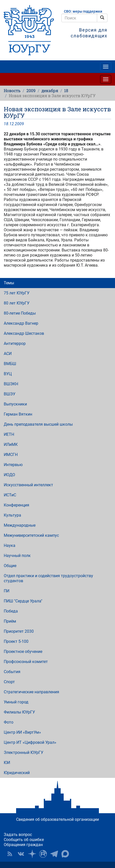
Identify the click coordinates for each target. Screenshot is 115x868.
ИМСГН (11, 455)
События (12, 672)
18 (66, 91)
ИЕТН (9, 434)
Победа (11, 611)
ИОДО (9, 475)
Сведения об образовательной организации (57, 819)
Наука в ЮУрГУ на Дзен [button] (32, 854)
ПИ (7, 591)
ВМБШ (10, 364)
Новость (12, 91)
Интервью (13, 465)
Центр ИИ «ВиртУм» (22, 732)
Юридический (17, 773)
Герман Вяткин (18, 414)
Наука (10, 545)
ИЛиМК (11, 444)
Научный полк (17, 556)
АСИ (8, 354)
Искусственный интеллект (28, 485)
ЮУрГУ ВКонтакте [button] (21, 854)
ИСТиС (10, 495)
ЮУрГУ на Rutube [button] (43, 854)
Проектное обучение (23, 652)
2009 (31, 91)
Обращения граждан (23, 845)
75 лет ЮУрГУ (17, 293)
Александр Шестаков (24, 333)
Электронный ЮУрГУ (24, 752)
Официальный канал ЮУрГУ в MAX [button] (65, 854)
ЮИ (7, 763)
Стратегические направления (31, 692)
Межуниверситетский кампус (31, 535)
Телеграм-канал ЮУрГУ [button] (54, 854)
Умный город (16, 702)
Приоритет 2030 (19, 631)
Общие (10, 566)
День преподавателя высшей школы (38, 424)
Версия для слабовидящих (89, 33)
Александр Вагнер (21, 323)
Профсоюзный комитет (26, 662)
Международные (20, 525)
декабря (50, 91)
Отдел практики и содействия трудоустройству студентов (48, 578)
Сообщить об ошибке (24, 840)
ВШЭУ (10, 394)
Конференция (16, 505)
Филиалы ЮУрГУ (19, 712)
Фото (9, 722)
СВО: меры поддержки (83, 11)
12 (12, 124)
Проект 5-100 (16, 641)
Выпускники (15, 404)
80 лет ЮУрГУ (17, 303)
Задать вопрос (18, 835)
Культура (12, 515)
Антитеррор (15, 343)
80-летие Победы (20, 313)
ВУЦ (8, 374)
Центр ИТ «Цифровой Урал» (30, 742)
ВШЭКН (11, 384)
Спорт (9, 682)
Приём (10, 621)
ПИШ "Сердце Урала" (23, 601)
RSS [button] (10, 854)
